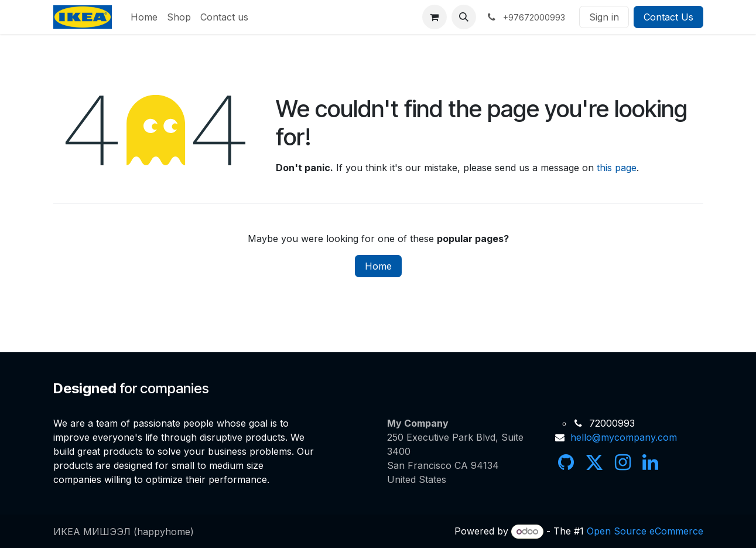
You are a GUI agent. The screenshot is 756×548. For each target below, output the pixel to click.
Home (378, 266)
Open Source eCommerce (645, 531)
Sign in (604, 17)
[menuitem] (144, 17)
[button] (464, 17)
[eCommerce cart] (435, 17)
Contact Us (668, 17)
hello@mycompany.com (624, 437)
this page (617, 168)
